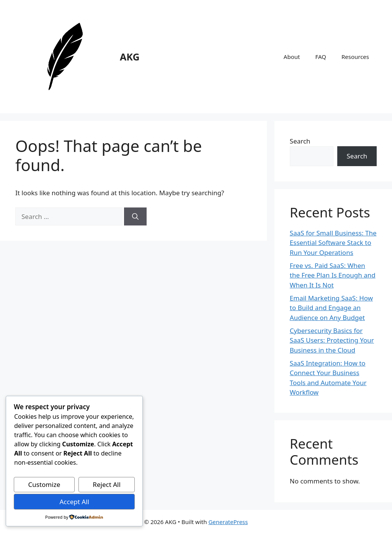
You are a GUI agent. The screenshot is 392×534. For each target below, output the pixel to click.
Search (300, 141)
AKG (130, 57)
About (292, 57)
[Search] (135, 217)
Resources (355, 57)
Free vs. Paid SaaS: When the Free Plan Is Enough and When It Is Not (333, 275)
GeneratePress (228, 522)
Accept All (74, 502)
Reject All (107, 484)
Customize (44, 484)
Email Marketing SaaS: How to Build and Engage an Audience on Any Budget (331, 308)
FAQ (321, 57)
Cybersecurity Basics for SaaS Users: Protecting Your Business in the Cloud (332, 340)
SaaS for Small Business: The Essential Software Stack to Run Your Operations (333, 243)
